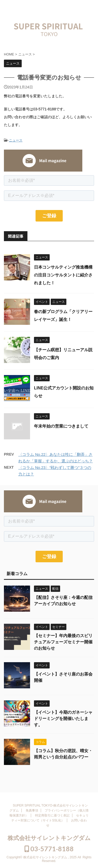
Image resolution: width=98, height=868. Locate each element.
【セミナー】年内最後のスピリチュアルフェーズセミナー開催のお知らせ (63, 642)
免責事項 (32, 810)
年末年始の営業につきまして (61, 426)
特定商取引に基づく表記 (52, 815)
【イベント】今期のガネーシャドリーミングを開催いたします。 (63, 719)
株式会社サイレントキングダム (49, 838)
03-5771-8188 (49, 849)
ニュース (16, 140)
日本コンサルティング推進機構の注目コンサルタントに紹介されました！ (63, 275)
